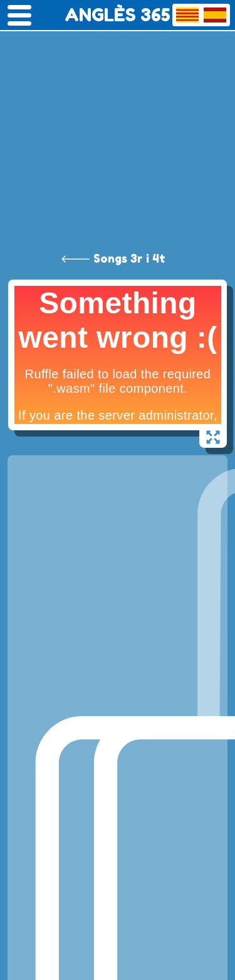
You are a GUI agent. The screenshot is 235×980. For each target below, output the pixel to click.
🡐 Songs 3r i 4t (113, 258)
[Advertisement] (118, 124)
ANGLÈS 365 (118, 15)
